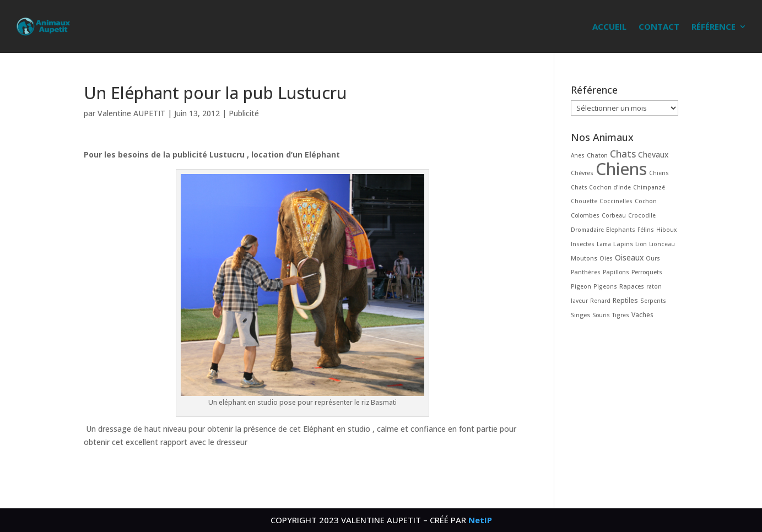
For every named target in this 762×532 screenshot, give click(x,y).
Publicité (244, 113)
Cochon (646, 201)
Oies (606, 258)
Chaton (597, 155)
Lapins (623, 244)
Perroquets (647, 272)
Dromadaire (587, 230)
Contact (659, 26)
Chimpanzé (649, 187)
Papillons (616, 272)
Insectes (583, 244)
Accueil (609, 26)
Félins (646, 230)
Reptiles (625, 300)
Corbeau (614, 215)
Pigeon (581, 286)
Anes (578, 155)
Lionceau (662, 244)
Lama (604, 244)
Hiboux (666, 230)
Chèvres (582, 173)
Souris (601, 315)
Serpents (653, 301)
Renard (600, 301)
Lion (641, 244)
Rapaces (632, 286)
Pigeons (605, 286)
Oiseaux (629, 257)
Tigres (621, 315)
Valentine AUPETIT (131, 113)
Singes (580, 315)
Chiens (621, 169)
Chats (623, 154)
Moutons (584, 258)
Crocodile (642, 215)
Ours (653, 258)
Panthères (586, 272)
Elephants (621, 230)
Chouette (584, 201)
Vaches (642, 314)
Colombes (585, 215)
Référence (714, 26)
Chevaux (653, 154)
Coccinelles (616, 201)
